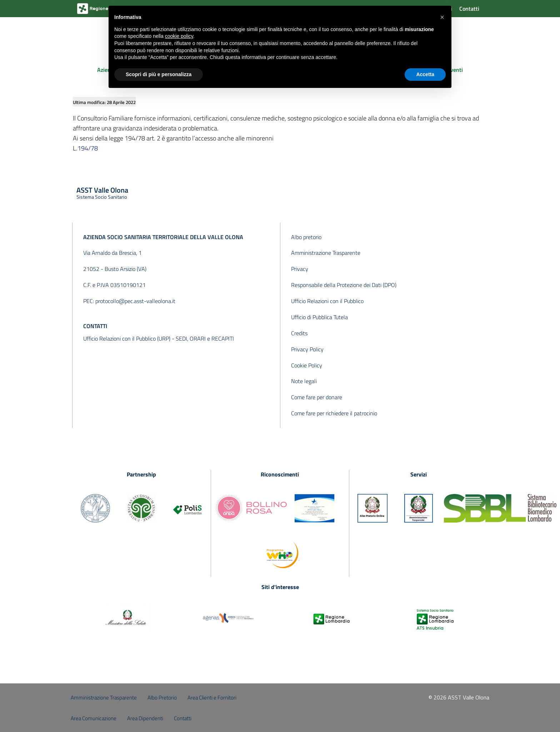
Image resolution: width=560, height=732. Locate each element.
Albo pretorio (306, 237)
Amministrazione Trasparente (326, 253)
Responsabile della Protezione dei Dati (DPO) (344, 285)
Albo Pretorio (162, 698)
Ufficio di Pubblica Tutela (319, 317)
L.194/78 (85, 148)
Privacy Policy (307, 349)
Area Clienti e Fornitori (212, 698)
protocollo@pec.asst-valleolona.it (135, 301)
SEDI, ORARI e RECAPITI (205, 338)
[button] (442, 17)
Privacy (300, 269)
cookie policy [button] (179, 36)
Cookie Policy (307, 365)
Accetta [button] (425, 74)
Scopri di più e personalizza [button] (159, 74)
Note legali (304, 381)
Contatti (469, 9)
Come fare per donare (317, 397)
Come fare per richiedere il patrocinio (334, 413)
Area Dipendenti (145, 718)
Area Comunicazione (94, 718)
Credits (299, 333)
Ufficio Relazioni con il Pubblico (327, 301)
